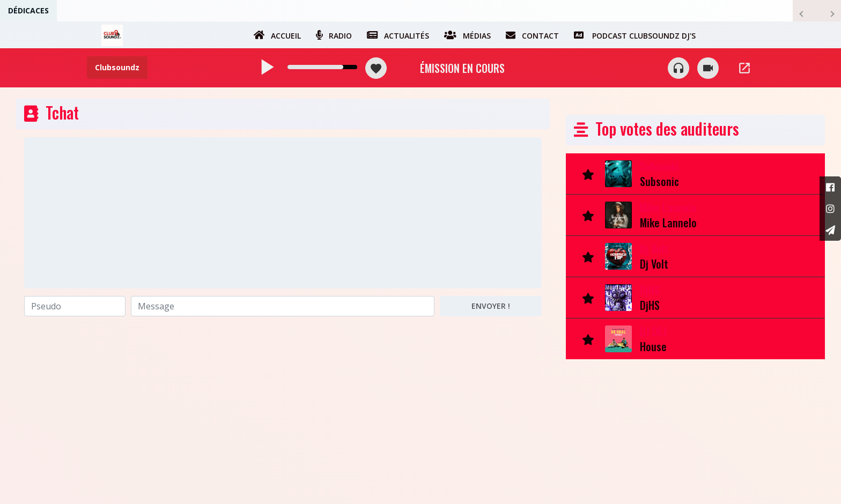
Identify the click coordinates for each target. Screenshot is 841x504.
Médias (467, 35)
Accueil (277, 35)
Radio (334, 35)
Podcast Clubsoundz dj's (635, 35)
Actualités (398, 35)
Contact (532, 35)
